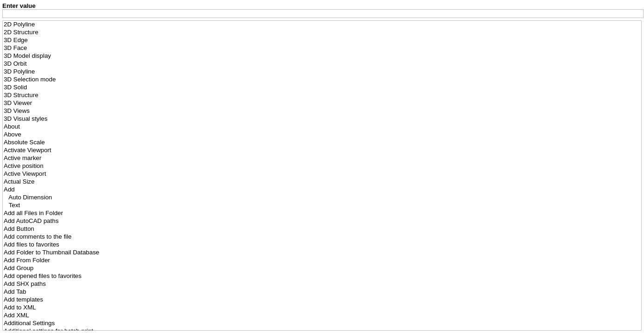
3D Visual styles (322, 119)
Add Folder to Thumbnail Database (322, 253)
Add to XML (322, 308)
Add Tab (322, 292)
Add (322, 190)
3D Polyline (322, 72)
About (322, 127)
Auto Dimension (322, 198)
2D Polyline (322, 25)
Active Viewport (322, 174)
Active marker (322, 158)
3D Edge (322, 40)
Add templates (322, 300)
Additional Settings (322, 324)
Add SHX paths (322, 284)
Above (322, 135)
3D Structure (322, 96)
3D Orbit (322, 64)
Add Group (322, 268)
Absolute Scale (322, 143)
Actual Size (322, 182)
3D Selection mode (322, 80)
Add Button (322, 229)
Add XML (322, 316)
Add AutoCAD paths (322, 221)
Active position (322, 166)
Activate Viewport (322, 151)
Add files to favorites (322, 245)
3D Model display (322, 56)
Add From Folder (322, 261)
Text (322, 206)
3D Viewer (322, 103)
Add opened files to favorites (322, 276)
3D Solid (322, 88)
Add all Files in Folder (322, 213)
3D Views (322, 111)
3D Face (322, 48)
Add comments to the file (322, 237)
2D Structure (322, 33)
